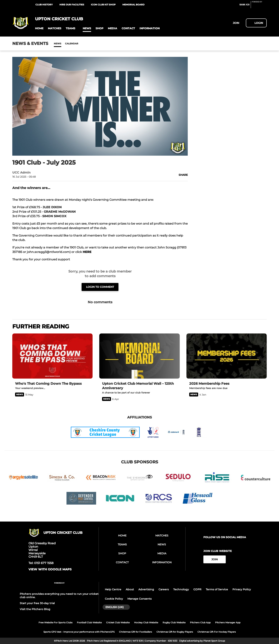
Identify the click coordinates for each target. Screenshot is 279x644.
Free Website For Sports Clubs (56, 622)
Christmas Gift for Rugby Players (175, 632)
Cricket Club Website (118, 622)
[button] (39, 28)
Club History (44, 5)
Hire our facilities (72, 5)
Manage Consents (139, 599)
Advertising (146, 589)
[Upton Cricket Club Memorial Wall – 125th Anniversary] (139, 356)
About (130, 589)
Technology (181, 589)
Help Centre (113, 589)
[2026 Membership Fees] (227, 356)
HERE (87, 252)
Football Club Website (89, 622)
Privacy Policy (242, 589)
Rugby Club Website (174, 622)
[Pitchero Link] (259, 6)
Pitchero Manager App (228, 622)
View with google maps (50, 569)
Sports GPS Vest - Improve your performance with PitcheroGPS (79, 632)
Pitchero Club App (200, 622)
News (58, 44)
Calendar (72, 44)
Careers (164, 589)
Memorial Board (133, 5)
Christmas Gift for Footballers (135, 632)
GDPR (197, 589)
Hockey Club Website (146, 622)
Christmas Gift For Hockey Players (217, 632)
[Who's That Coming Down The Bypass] (52, 356)
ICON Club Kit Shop (103, 5)
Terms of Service (217, 589)
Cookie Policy (114, 599)
